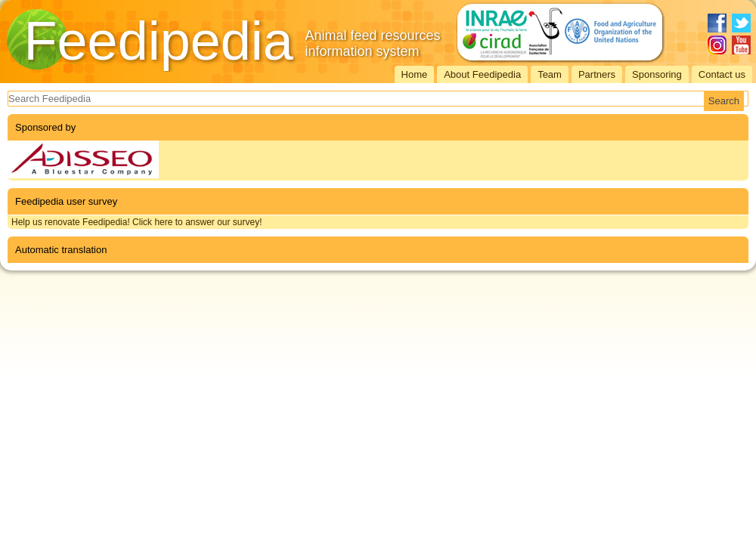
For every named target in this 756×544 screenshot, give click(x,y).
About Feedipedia (482, 74)
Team (550, 74)
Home (415, 74)
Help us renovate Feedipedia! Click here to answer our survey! (137, 222)
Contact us (722, 74)
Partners (597, 74)
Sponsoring (657, 74)
